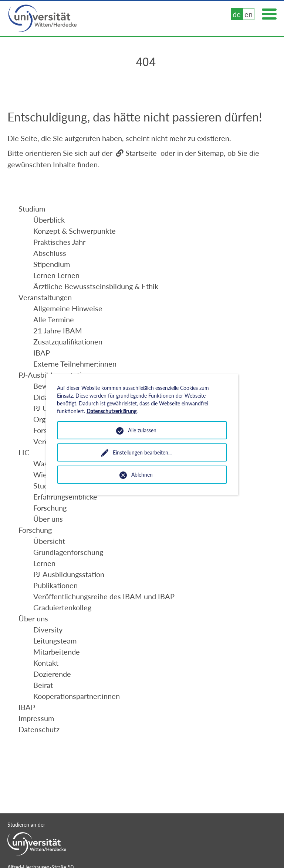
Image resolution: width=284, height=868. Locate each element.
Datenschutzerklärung (111, 411)
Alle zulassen (142, 430)
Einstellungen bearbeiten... (142, 452)
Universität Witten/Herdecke (43, 18)
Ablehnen (142, 475)
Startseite (141, 153)
